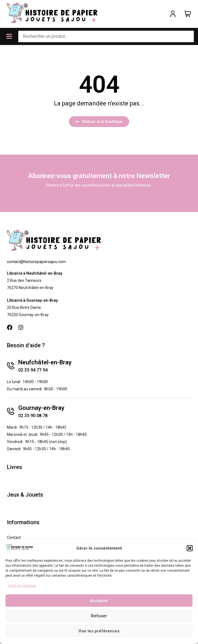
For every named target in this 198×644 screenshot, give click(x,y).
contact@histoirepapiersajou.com (36, 262)
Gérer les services (22, 586)
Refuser (99, 616)
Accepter (99, 601)
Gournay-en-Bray (41, 408)
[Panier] (188, 14)
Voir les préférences (99, 631)
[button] (190, 548)
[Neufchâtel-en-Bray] (11, 366)
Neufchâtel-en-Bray (45, 362)
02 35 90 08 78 (33, 416)
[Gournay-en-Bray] (11, 411)
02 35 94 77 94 (33, 370)
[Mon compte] (173, 14)
